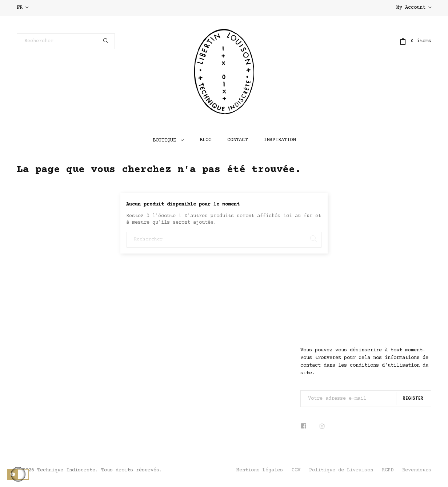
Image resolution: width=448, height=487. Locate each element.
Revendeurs (417, 470)
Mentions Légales (260, 470)
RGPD (388, 470)
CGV (296, 470)
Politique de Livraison (341, 470)
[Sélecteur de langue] (23, 8)
